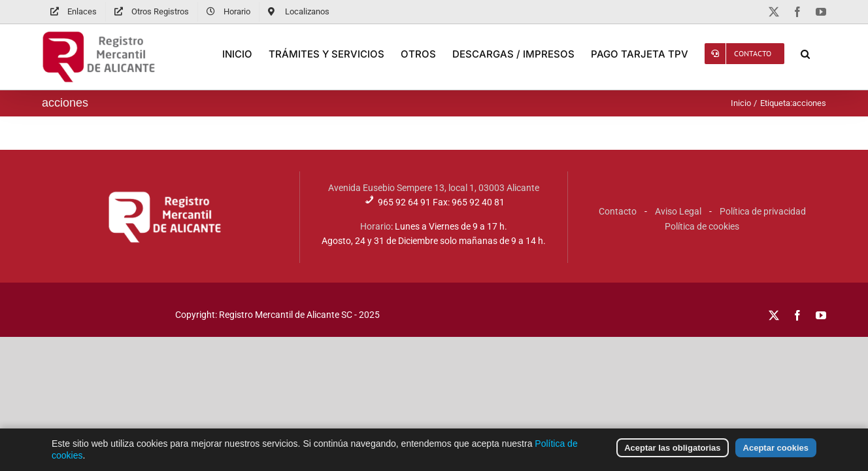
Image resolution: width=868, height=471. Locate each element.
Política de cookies (702, 226)
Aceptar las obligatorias (672, 456)
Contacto (618, 211)
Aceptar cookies (776, 456)
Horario (376, 226)
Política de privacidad (763, 211)
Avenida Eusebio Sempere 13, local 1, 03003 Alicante (434, 188)
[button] (822, 54)
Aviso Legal (678, 211)
